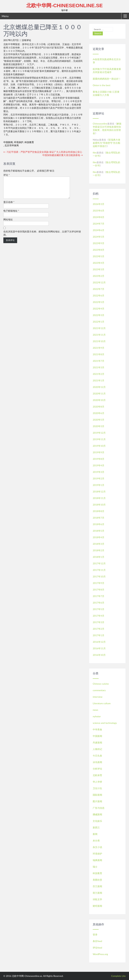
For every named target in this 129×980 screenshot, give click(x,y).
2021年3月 (99, 367)
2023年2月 (99, 276)
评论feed (97, 948)
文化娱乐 (97, 821)
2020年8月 (99, 407)
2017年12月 (99, 563)
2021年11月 (99, 335)
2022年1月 (99, 322)
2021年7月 (99, 361)
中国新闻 (8, 142)
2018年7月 (99, 518)
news (95, 710)
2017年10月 (99, 576)
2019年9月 (99, 452)
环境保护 (19, 142)
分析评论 (97, 769)
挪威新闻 (97, 814)
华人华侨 (97, 782)
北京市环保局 (12, 145)
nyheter (97, 716)
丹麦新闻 (97, 742)
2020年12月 (99, 387)
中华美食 (97, 729)
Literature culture (102, 703)
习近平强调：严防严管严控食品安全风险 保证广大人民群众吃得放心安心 (43, 152)
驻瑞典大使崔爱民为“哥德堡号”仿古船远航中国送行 (106, 143)
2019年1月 (99, 485)
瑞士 (95, 867)
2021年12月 (99, 328)
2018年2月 (99, 550)
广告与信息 (99, 808)
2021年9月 (99, 348)
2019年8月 (99, 459)
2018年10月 (99, 505)
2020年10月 (99, 400)
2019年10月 (99, 446)
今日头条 (97, 756)
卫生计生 (97, 788)
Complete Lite (118, 976)
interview (98, 697)
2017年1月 (99, 635)
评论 (7, 175)
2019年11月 (99, 439)
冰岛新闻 (97, 762)
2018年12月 (99, 492)
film (95, 153)
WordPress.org (100, 954)
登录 (95, 935)
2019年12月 (99, 433)
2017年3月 (99, 622)
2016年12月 (99, 642)
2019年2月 (99, 478)
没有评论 (26, 40)
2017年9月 (99, 583)
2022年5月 (99, 302)
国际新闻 (97, 795)
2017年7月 (99, 596)
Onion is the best (102, 85)
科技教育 (29, 142)
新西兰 (96, 827)
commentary (99, 690)
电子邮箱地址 (11, 215)
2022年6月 (99, 295)
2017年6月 (99, 603)
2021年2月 (99, 374)
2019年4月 (99, 465)
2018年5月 (99, 531)
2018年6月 (99, 524)
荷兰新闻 (97, 893)
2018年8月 (99, 511)
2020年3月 (99, 426)
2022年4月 (99, 309)
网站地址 (8, 223)
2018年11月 (99, 498)
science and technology (105, 723)
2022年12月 (99, 282)
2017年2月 (99, 629)
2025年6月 (99, 211)
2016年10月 (99, 655)
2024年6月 (99, 230)
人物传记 (97, 749)
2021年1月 (99, 380)
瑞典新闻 (97, 860)
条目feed (97, 941)
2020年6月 (99, 413)
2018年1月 (99, 557)
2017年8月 (99, 590)
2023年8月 (99, 250)
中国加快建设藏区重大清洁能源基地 (63, 155)
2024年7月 (99, 224)
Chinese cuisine (101, 684)
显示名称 (9, 206)
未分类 (96, 841)
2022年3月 (99, 315)
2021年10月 (99, 341)
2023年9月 (99, 243)
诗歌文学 (97, 899)
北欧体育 (97, 775)
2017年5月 (99, 609)
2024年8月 (99, 217)
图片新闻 (97, 801)
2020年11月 (99, 393)
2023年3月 (99, 269)
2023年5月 (99, 256)
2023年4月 (99, 263)
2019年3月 (99, 472)
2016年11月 (99, 648)
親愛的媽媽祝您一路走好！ (107, 79)
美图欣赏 (97, 880)
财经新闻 (97, 906)
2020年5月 (99, 420)
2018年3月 (99, 544)
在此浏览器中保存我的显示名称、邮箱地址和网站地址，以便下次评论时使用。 (42, 237)
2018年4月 (99, 537)
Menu (5, 16)
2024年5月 (99, 237)
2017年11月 (99, 570)
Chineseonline (100, 124)
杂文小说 (97, 847)
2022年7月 (99, 289)
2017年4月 (99, 616)
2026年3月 (99, 204)
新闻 (95, 834)
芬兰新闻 (97, 886)
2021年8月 (99, 354)
